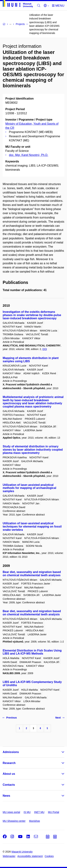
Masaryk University (22, 852)
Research (9, 763)
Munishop (35, 821)
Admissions (11, 752)
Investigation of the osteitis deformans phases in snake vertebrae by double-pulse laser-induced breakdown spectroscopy (32, 315)
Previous (10, 718)
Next (60, 718)
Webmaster (9, 856)
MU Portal (53, 812)
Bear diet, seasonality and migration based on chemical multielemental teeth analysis (32, 613)
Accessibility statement (30, 856)
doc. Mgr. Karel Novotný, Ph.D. (29, 155)
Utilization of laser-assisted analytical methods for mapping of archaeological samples (29, 488)
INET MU (39, 812)
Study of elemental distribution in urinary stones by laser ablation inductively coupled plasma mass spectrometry (33, 450)
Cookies (49, 856)
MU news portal (11, 812)
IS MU (27, 812)
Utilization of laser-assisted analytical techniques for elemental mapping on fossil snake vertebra (32, 527)
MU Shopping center (14, 821)
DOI (45, 349)
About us (9, 774)
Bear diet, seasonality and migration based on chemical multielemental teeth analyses (32, 574)
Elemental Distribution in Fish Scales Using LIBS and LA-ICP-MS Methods (32, 652)
